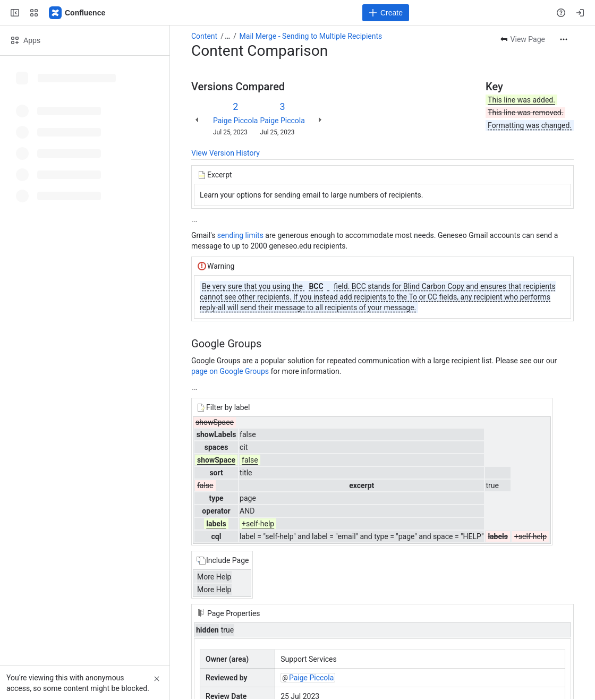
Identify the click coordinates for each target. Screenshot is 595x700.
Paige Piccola (235, 121)
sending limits (240, 235)
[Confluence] (78, 13)
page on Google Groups (230, 371)
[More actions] (564, 39)
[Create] (386, 13)
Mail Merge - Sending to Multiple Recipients (311, 36)
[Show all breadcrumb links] (227, 36)
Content (204, 36)
